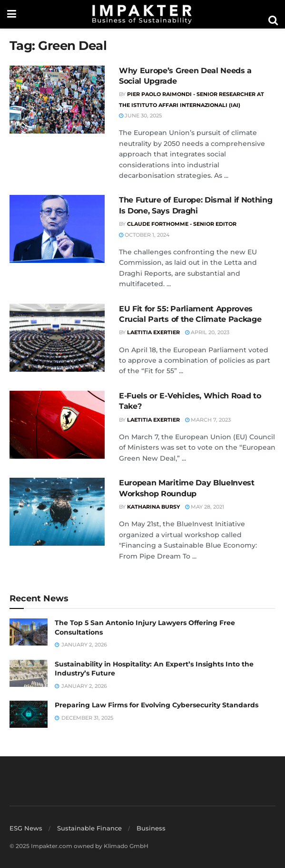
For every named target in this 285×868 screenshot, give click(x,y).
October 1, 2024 (144, 235)
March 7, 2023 (208, 420)
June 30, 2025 (140, 116)
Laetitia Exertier (153, 332)
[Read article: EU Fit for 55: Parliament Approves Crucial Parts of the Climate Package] (57, 338)
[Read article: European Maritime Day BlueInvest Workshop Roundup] (57, 512)
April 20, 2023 (207, 332)
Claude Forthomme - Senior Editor (182, 224)
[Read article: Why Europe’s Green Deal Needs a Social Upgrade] (57, 100)
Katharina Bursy (153, 507)
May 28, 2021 (205, 507)
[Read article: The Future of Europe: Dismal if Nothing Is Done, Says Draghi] (57, 229)
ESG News (26, 828)
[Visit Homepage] (142, 14)
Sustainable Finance (89, 828)
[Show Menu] (12, 14)
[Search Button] (273, 20)
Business (151, 828)
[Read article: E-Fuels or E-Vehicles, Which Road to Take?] (57, 425)
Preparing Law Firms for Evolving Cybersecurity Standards (157, 705)
